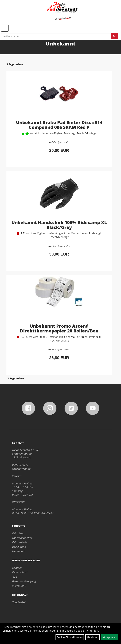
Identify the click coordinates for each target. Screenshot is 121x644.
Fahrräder (18, 533)
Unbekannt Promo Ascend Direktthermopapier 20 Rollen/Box (59, 328)
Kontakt (17, 568)
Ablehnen (93, 637)
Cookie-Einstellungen (70, 637)
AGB (15, 577)
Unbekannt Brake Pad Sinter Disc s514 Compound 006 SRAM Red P (59, 125)
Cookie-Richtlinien (87, 631)
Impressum (19, 585)
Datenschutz (20, 572)
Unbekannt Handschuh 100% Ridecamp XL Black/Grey (59, 225)
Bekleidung (19, 547)
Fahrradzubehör (22, 538)
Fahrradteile (20, 542)
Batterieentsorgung (24, 581)
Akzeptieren (110, 637)
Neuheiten (19, 551)
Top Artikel (19, 602)
